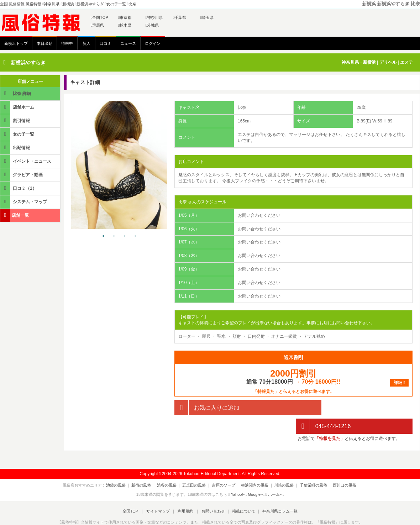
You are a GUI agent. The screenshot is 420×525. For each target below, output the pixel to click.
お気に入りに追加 (207, 408)
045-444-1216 (323, 408)
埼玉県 (207, 17)
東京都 (125, 17)
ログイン (153, 43)
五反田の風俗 (196, 466)
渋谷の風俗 (171, 466)
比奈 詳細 (16, 93)
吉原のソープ (224, 466)
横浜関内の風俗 (253, 466)
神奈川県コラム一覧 (276, 492)
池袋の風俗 (124, 466)
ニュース (128, 43)
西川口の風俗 (337, 466)
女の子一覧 (18, 134)
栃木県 (125, 25)
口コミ (106, 43)
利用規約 (185, 492)
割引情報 (16, 120)
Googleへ (256, 476)
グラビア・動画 (22, 175)
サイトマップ (160, 492)
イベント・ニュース (26, 161)
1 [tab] (103, 236)
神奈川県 (154, 17)
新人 (86, 43)
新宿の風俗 (147, 466)
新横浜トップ (16, 43)
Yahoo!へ (239, 476)
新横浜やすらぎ (28, 63)
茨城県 (152, 25)
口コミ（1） (19, 188)
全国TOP (99, 17)
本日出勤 (44, 43)
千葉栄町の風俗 (308, 466)
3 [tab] (125, 236)
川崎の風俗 (280, 466)
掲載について (241, 492)
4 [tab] (135, 236)
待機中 (67, 43)
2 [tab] (114, 236)
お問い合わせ (211, 492)
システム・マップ (24, 202)
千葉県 (180, 17)
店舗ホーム (18, 107)
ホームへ (275, 476)
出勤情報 (16, 148)
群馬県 (97, 25)
